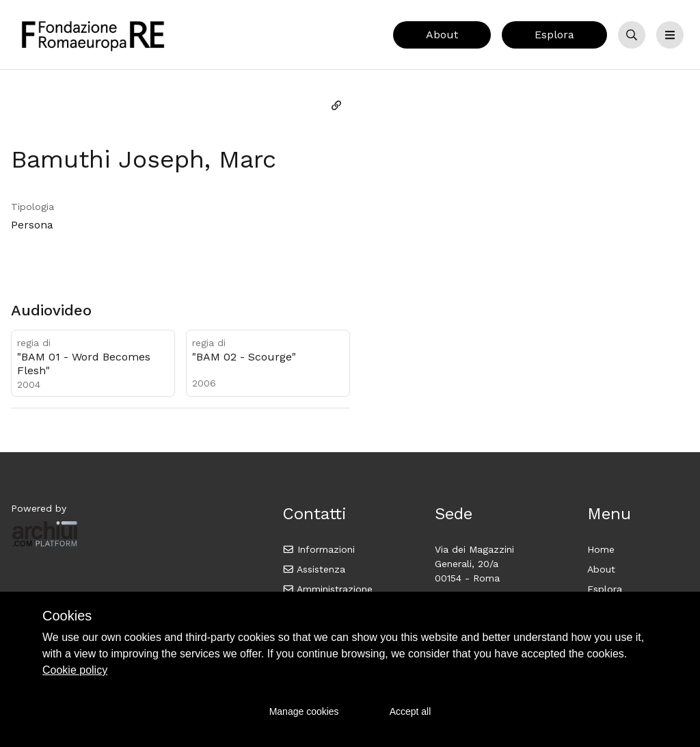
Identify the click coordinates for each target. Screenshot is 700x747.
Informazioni (319, 549)
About (442, 35)
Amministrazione (328, 589)
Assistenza (314, 569)
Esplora (554, 35)
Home (601, 549)
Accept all (410, 711)
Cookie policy (75, 670)
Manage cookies (304, 711)
